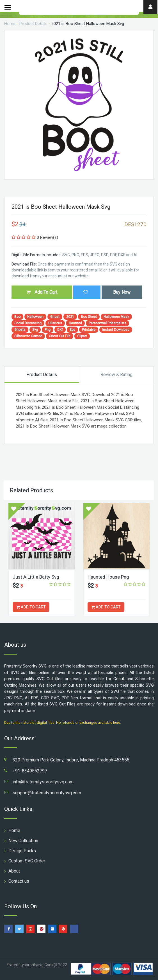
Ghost (55, 317)
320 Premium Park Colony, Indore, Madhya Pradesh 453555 (71, 760)
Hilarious (55, 323)
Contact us (19, 881)
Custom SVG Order (27, 861)
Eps (72, 330)
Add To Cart (42, 292)
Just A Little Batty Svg (36, 577)
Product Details (33, 24)
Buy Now (122, 292)
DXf (60, 330)
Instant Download (116, 330)
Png (48, 330)
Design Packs (22, 851)
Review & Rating (116, 375)
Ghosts (20, 330)
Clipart (82, 336)
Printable (89, 330)
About (14, 871)
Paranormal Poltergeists (107, 323)
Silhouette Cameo (28, 336)
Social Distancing (28, 323)
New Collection (23, 841)
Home (10, 24)
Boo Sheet (89, 317)
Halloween (35, 317)
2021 (70, 317)
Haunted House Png (108, 577)
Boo (17, 317)
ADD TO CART (31, 607)
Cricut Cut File (60, 336)
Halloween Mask (116, 317)
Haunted (75, 323)
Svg (35, 330)
